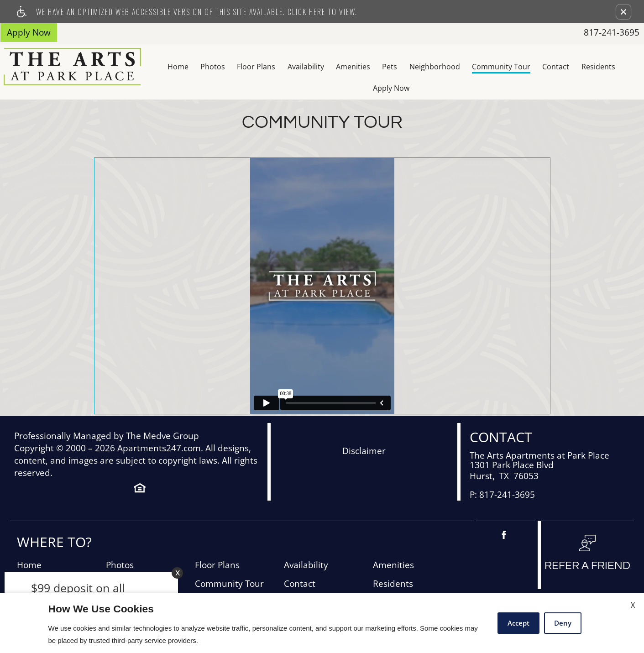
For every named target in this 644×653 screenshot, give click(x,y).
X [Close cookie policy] (633, 605)
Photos (174, 67)
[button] (623, 12)
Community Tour (466, 67)
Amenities (316, 67)
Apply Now (612, 67)
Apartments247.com (159, 427)
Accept (518, 623)
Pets (353, 67)
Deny (563, 623)
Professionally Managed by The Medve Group (107, 415)
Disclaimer (364, 430)
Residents (564, 67)
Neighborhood (399, 67)
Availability (268, 67)
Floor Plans (218, 67)
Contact (521, 67)
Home (139, 67)
